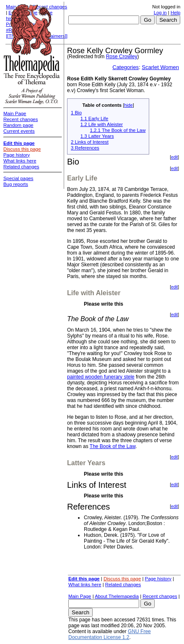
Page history (158, 579)
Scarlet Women (160, 67)
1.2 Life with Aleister (102, 124)
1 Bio (76, 113)
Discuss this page (122, 579)
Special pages (18, 178)
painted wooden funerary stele (101, 377)
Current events (19, 131)
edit (174, 157)
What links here (85, 585)
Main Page (80, 596)
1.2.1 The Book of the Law (118, 130)
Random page (18, 125)
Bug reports (16, 184)
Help (175, 13)
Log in (160, 13)
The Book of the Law (113, 446)
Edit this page (84, 579)
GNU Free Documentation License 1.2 (110, 634)
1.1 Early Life (94, 118)
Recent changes (160, 596)
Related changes (123, 585)
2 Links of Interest (90, 142)
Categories (126, 67)
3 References (85, 148)
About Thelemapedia (117, 596)
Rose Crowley (122, 57)
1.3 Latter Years (97, 136)
